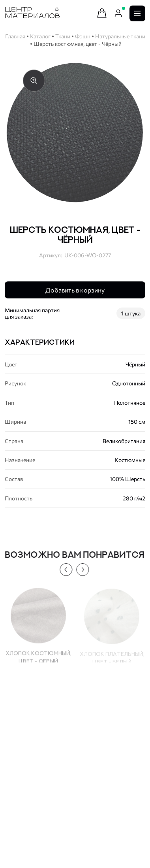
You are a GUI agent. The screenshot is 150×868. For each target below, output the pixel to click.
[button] (64, 570)
